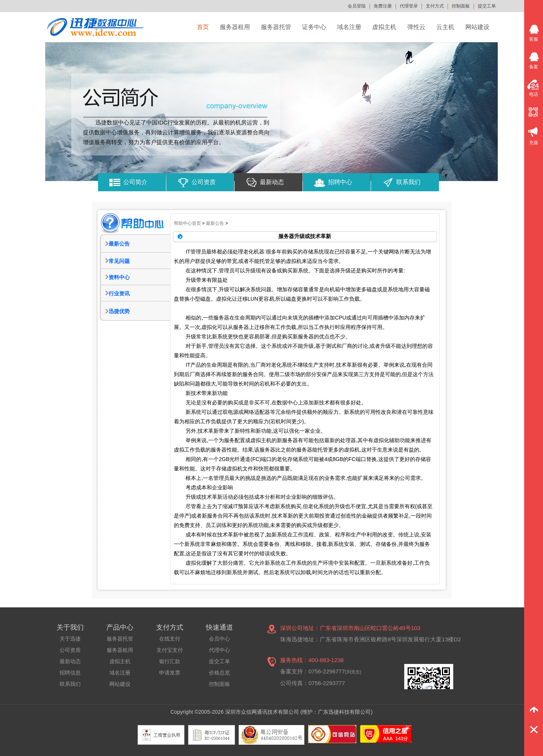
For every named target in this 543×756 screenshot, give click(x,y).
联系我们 (408, 182)
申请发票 (170, 673)
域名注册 (349, 27)
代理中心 (219, 650)
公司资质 (204, 182)
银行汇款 (170, 661)
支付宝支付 (170, 650)
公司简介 (135, 182)
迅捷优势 (119, 311)
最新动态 (272, 182)
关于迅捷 (70, 639)
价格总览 (219, 673)
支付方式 (435, 6)
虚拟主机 (384, 27)
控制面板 (461, 6)
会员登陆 (357, 6)
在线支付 (170, 639)
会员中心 (219, 639)
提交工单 (487, 6)
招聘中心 (340, 182)
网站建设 (477, 27)
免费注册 (383, 6)
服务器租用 (235, 27)
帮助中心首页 (187, 223)
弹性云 (416, 27)
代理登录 (409, 6)
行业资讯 (119, 293)
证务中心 (314, 27)
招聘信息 (70, 673)
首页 (203, 27)
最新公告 (119, 244)
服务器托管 (276, 27)
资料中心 (119, 277)
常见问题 (119, 261)
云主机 (445, 27)
